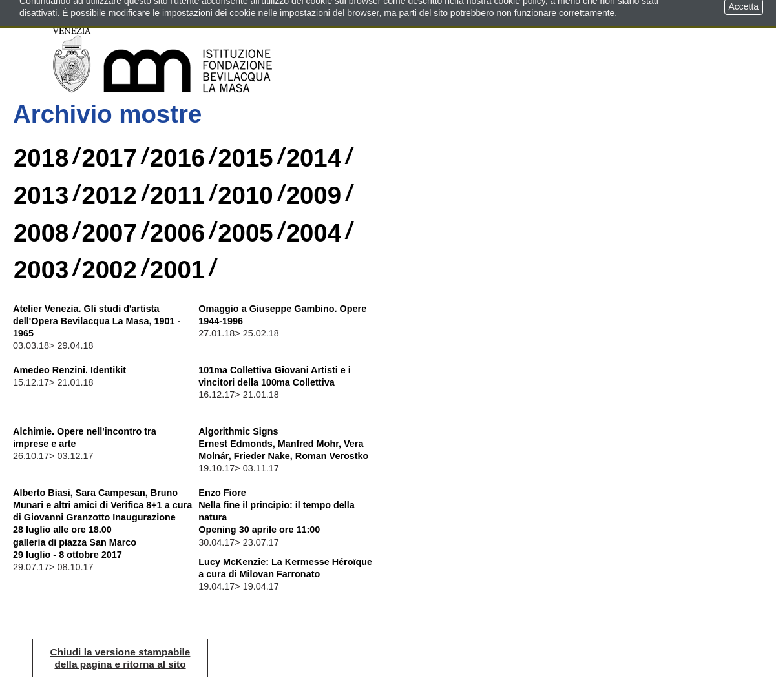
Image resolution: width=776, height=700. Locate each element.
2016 (177, 158)
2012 (109, 195)
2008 (41, 233)
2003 (41, 270)
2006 (177, 233)
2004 (314, 233)
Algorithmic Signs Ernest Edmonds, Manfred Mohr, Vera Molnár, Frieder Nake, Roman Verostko (283, 444)
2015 (245, 158)
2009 (314, 195)
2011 (177, 195)
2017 (109, 158)
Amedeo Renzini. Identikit (69, 370)
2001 (177, 270)
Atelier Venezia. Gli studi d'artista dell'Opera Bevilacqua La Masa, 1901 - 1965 (97, 321)
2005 (245, 233)
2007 (109, 233)
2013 (41, 195)
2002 (109, 270)
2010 (245, 195)
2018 (41, 158)
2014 (314, 158)
